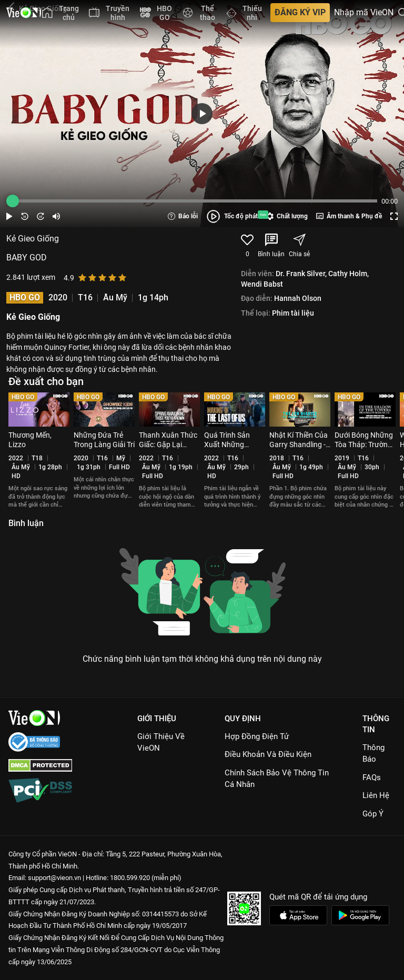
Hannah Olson (298, 298)
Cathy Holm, (349, 274)
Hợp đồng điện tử (257, 736)
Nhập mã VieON (364, 13)
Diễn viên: (257, 274)
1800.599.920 (130, 878)
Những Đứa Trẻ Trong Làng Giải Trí (104, 440)
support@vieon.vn (54, 878)
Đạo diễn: (257, 298)
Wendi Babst (262, 284)
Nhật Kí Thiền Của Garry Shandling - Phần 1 (299, 444)
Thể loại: (256, 313)
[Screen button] (394, 216)
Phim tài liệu (293, 313)
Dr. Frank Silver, (301, 274)
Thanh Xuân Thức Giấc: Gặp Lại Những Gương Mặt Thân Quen (168, 449)
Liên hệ (376, 795)
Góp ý (373, 814)
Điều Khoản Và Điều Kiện (268, 754)
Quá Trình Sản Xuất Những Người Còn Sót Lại (234, 444)
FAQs (372, 777)
